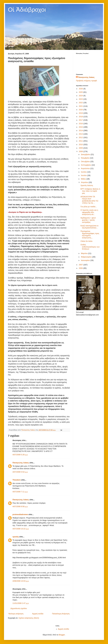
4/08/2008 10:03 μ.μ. (21, 581)
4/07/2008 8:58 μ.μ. (20, 507)
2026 (81, 89)
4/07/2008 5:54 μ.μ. (20, 472)
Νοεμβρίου (85, 158)
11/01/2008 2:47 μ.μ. (21, 603)
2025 (81, 92)
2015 (81, 127)
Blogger (62, 635)
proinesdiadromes (20, 514)
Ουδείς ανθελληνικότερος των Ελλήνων (90, 247)
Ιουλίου (84, 172)
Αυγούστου (86, 168)
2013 (81, 134)
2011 (81, 141)
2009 (81, 148)
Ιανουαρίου (86, 260)
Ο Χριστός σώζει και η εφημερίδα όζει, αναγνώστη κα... (89, 212)
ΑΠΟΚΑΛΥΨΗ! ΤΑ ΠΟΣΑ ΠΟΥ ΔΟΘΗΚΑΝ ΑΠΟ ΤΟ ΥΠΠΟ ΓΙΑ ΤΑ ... (89, 200)
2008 (81, 151)
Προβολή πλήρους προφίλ (87, 81)
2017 (81, 120)
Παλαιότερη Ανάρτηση (61, 614)
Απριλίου (85, 182)
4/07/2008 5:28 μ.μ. (20, 455)
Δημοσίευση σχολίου (19, 608)
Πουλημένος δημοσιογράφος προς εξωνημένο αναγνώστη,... (90, 234)
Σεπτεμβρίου (86, 165)
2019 (81, 113)
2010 (81, 145)
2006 (81, 268)
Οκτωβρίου (86, 162)
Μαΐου (84, 179)
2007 (81, 265)
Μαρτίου (84, 253)
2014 (81, 131)
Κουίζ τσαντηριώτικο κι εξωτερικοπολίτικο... (89, 227)
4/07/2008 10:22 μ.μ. (21, 529)
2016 (81, 124)
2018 (81, 117)
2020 (81, 110)
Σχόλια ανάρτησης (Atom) (29, 618)
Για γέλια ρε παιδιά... (89, 207)
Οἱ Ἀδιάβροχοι (27, 10)
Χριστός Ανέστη (87, 185)
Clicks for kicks (86, 241)
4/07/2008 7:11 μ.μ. (20, 492)
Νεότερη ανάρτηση (16, 614)
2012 (81, 137)
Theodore (17, 480)
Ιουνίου (84, 175)
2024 (81, 96)
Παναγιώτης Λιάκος (21, 463)
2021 (81, 106)
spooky (16, 537)
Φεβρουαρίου (87, 257)
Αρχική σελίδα (38, 614)
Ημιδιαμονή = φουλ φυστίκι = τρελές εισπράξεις (88, 220)
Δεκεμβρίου (86, 154)
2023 (81, 99)
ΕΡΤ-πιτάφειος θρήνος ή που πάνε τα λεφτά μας (90, 191)
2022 (81, 103)
